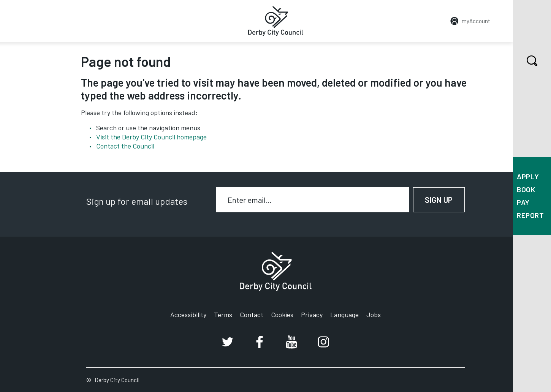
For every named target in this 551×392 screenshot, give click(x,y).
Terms (223, 315)
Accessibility (188, 315)
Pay (523, 202)
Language (344, 315)
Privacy (312, 315)
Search (525, 61)
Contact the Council (125, 146)
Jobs (374, 315)
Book (526, 189)
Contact (252, 315)
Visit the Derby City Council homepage (151, 137)
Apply (528, 176)
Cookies (282, 315)
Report (530, 215)
